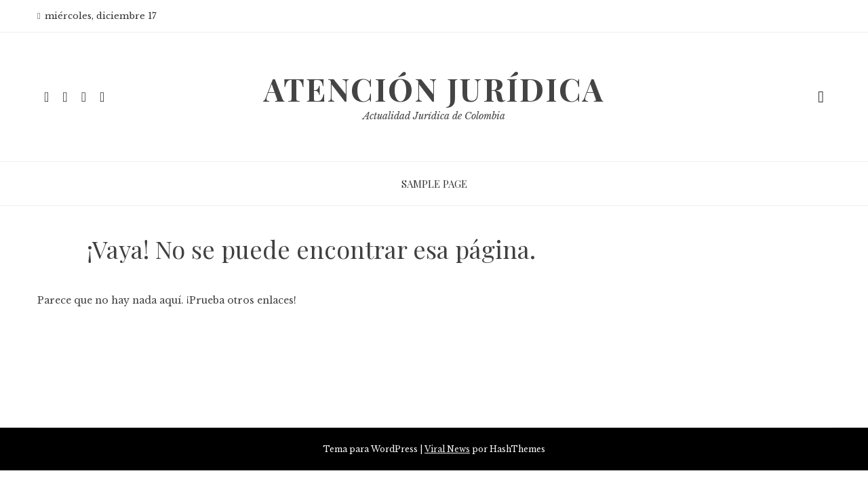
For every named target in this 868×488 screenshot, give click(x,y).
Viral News (447, 449)
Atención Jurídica (434, 89)
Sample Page (434, 184)
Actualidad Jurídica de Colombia (434, 116)
